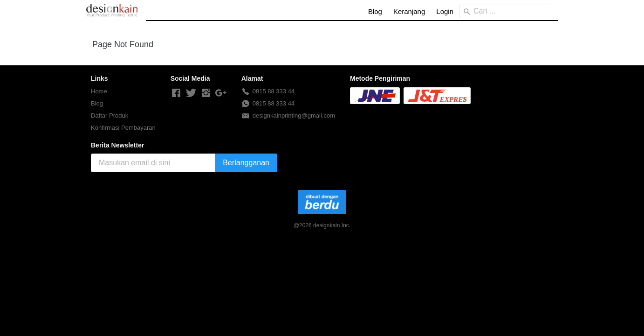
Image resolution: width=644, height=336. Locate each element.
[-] (176, 93)
